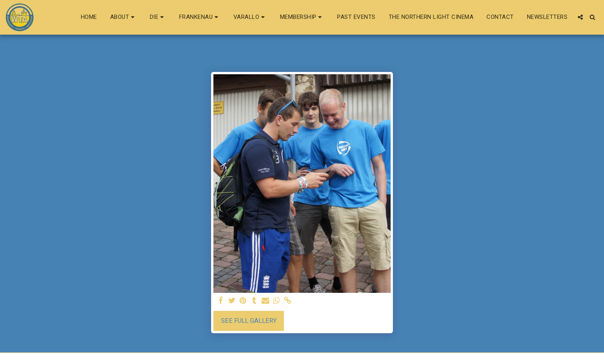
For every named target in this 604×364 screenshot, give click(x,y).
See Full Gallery (249, 321)
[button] (123, 17)
